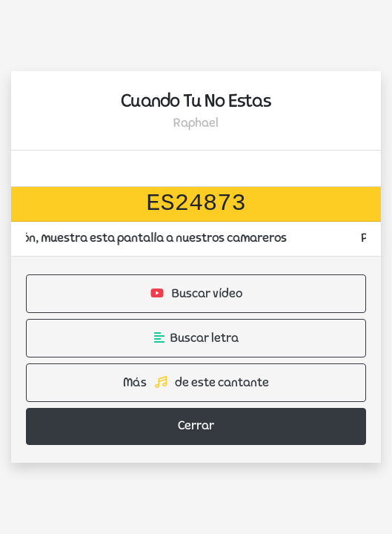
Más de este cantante (196, 383)
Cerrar (196, 426)
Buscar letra (196, 338)
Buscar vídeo (196, 294)
